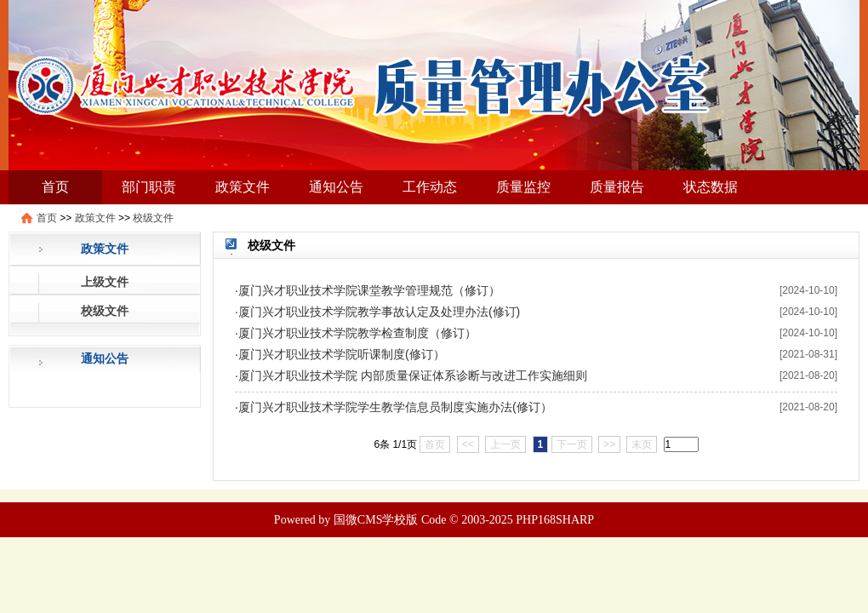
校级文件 (153, 218)
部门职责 (149, 187)
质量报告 (617, 187)
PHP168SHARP (555, 520)
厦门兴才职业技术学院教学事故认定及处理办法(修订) (379, 312)
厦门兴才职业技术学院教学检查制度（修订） (357, 333)
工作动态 (430, 187)
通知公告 (336, 187)
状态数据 (711, 187)
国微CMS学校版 (376, 520)
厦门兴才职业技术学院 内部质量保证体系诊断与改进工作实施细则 (413, 375)
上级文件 (105, 282)
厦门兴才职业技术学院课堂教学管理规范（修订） (369, 290)
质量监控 (523, 187)
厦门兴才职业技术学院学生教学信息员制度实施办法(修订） (395, 407)
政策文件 (243, 187)
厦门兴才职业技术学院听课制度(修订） (342, 354)
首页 (55, 187)
